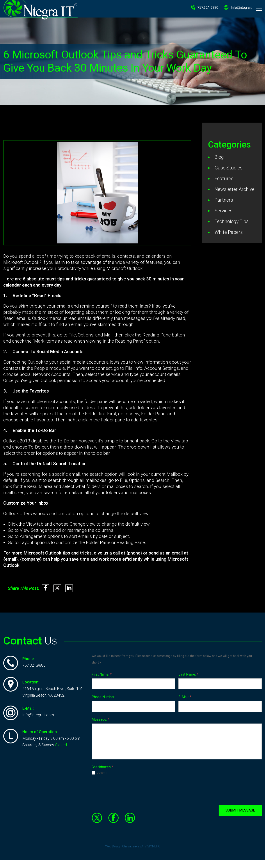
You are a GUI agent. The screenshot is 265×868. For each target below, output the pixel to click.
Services (223, 211)
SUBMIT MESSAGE (240, 809)
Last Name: (188, 673)
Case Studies (229, 168)
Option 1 (100, 771)
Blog (219, 157)
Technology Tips (232, 221)
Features (224, 179)
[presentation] (125, 788)
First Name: (102, 673)
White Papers (229, 232)
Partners (224, 200)
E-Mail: (185, 695)
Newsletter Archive (235, 189)
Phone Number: (103, 695)
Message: (100, 718)
